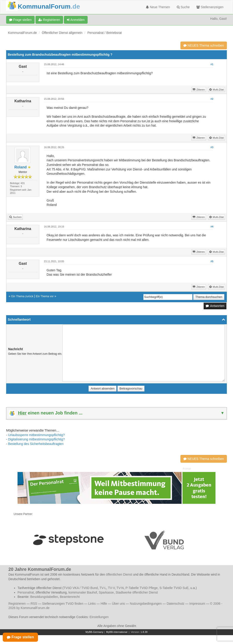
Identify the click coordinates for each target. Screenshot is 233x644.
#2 (212, 99)
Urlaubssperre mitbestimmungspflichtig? (37, 435)
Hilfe (104, 604)
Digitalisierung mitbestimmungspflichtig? (37, 439)
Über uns (118, 604)
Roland (20, 167)
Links (92, 604)
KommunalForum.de (22, 33)
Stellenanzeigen (210, 7)
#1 (212, 64)
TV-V (111, 588)
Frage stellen (20, 20)
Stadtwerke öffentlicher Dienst (137, 592)
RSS (34, 604)
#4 (212, 227)
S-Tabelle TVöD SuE (174, 588)
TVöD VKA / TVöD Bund (81, 588)
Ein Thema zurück (22, 296)
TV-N (120, 588)
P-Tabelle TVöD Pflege (141, 588)
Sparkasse (106, 592)
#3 (212, 147)
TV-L (103, 588)
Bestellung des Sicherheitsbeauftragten (36, 444)
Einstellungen (99, 617)
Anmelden (76, 20)
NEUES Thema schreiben (204, 45)
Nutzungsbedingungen (146, 604)
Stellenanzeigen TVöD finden (63, 604)
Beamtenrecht (70, 597)
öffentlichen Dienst (119, 574)
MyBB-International (117, 632)
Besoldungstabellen (44, 597)
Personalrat (26, 592)
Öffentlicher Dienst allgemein (62, 33)
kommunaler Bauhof (83, 592)
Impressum (197, 604)
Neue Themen (158, 7)
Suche (183, 7)
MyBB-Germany (94, 632)
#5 (212, 261)
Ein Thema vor (45, 296)
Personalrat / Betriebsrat (105, 33)
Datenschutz (175, 604)
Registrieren (49, 20)
